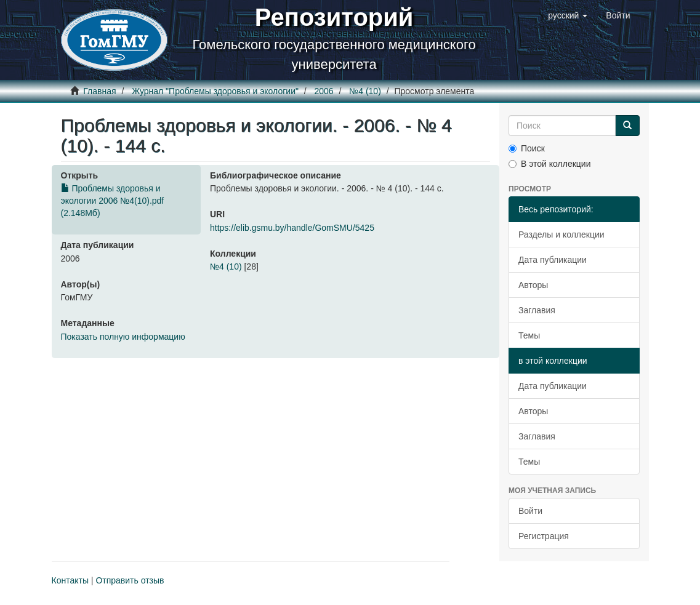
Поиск (527, 148)
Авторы (533, 285)
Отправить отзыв (130, 580)
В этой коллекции (549, 164)
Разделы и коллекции (561, 234)
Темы (529, 335)
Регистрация (544, 536)
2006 (324, 91)
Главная (99, 91)
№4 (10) (365, 91)
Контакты (70, 580)
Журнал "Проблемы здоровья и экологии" (215, 91)
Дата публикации (553, 260)
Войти (530, 511)
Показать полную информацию (123, 337)
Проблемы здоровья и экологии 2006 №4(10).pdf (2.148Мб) (113, 201)
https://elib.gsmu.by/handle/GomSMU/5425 (292, 228)
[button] (568, 15)
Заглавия (537, 310)
